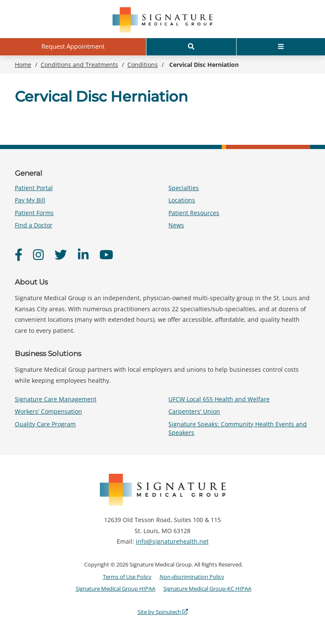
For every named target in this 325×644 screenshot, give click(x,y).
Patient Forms (34, 213)
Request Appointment (73, 46)
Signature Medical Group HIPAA (116, 589)
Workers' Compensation (48, 411)
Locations (182, 200)
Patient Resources (194, 213)
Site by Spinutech (163, 612)
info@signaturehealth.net (172, 541)
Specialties (184, 188)
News (176, 225)
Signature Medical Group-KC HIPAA (207, 589)
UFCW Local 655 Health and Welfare (219, 399)
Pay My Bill (30, 200)
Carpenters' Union (194, 411)
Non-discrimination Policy (192, 577)
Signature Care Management (56, 399)
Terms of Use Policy (127, 577)
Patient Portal (34, 188)
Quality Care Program (45, 424)
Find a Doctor (34, 225)
